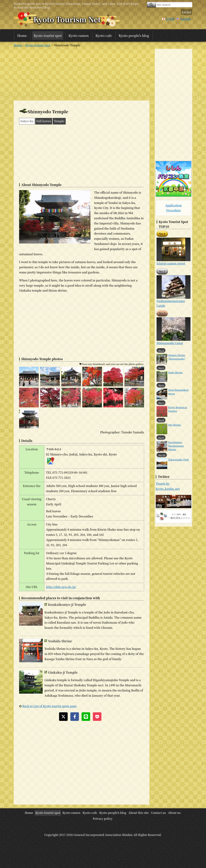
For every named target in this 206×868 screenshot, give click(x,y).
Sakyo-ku (27, 121)
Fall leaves (44, 121)
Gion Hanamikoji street (178, 392)
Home (22, 35)
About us (174, 813)
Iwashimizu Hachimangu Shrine (176, 446)
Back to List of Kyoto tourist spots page (49, 706)
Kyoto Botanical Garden (178, 409)
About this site (139, 813)
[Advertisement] (82, 74)
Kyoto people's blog (134, 35)
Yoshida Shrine (60, 641)
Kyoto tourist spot (48, 35)
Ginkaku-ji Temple (63, 672)
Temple (59, 121)
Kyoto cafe (104, 35)
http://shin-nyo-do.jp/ (61, 587)
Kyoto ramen (79, 35)
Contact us (158, 813)
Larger (187, 12)
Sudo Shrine (175, 372)
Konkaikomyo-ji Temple (67, 604)
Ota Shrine (174, 425)
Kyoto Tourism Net (67, 19)
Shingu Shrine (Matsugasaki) (177, 357)
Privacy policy (103, 819)
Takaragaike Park (179, 459)
